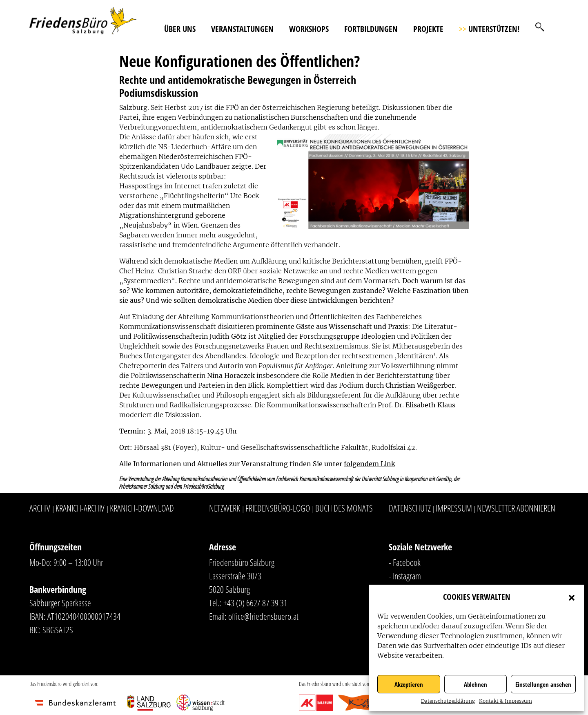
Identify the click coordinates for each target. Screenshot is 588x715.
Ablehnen (476, 684)
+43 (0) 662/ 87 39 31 (255, 603)
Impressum (454, 508)
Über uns (180, 29)
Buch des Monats (344, 508)
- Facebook (405, 562)
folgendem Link (370, 464)
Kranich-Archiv (80, 508)
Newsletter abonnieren (516, 508)
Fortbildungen (371, 29)
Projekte (428, 29)
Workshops (309, 29)
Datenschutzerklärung (448, 701)
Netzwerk (225, 508)
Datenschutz (410, 508)
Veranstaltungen (242, 29)
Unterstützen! (489, 29)
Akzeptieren (409, 684)
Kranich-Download (142, 508)
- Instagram (405, 576)
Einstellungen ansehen (543, 684)
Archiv (40, 508)
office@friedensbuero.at (263, 616)
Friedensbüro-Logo (278, 508)
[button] (572, 597)
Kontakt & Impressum (506, 701)
